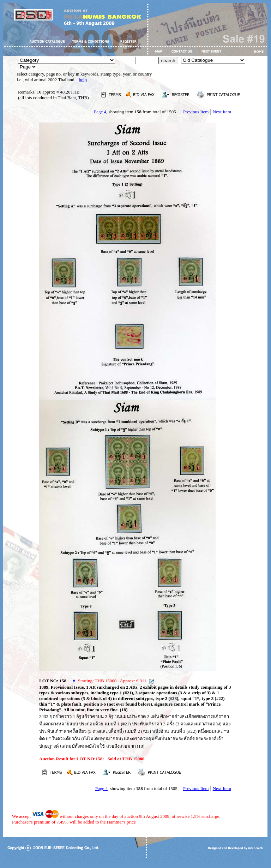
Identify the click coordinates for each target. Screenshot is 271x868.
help (83, 80)
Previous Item (196, 112)
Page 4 (100, 112)
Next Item (222, 112)
